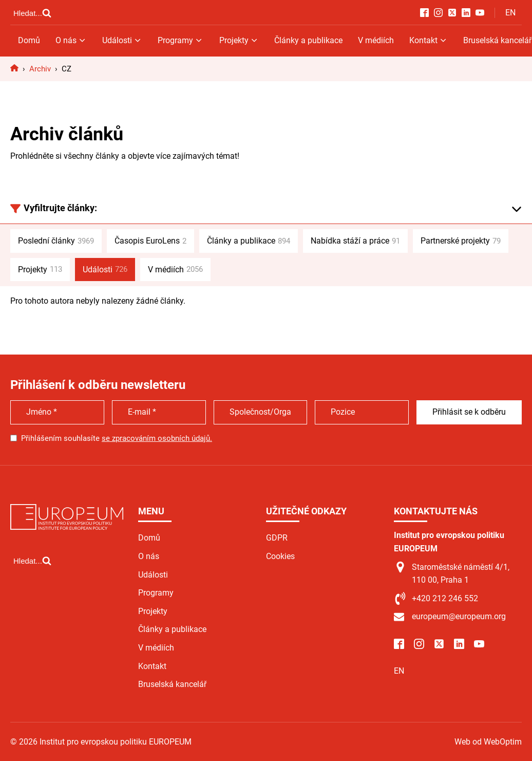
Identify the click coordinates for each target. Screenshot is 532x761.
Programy (180, 40)
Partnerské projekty (461, 241)
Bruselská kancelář (172, 684)
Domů (29, 40)
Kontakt (429, 40)
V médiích (376, 40)
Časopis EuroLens (150, 241)
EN (510, 13)
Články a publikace (308, 40)
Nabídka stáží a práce (355, 241)
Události (122, 40)
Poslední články (56, 241)
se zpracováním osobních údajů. (157, 438)
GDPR (277, 538)
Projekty (239, 40)
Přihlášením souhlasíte (117, 438)
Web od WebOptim (488, 742)
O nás (71, 40)
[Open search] (32, 13)
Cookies (280, 556)
